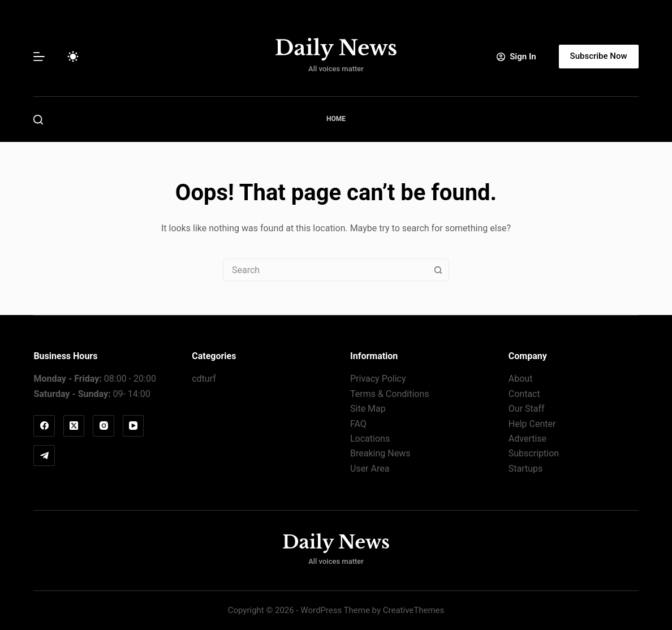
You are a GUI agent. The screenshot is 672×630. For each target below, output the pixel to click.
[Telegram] (44, 456)
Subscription (534, 453)
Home (336, 119)
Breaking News (380, 453)
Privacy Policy (378, 379)
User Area (370, 469)
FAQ (358, 424)
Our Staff (527, 409)
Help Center (532, 424)
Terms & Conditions (390, 394)
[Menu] (39, 57)
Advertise (527, 439)
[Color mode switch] (73, 57)
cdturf (204, 379)
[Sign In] (516, 57)
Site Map (368, 409)
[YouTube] (133, 426)
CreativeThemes (414, 610)
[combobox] (325, 270)
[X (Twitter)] (74, 426)
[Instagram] (104, 426)
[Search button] (438, 270)
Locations (370, 439)
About (521, 379)
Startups (526, 469)
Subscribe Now (599, 56)
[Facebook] (44, 426)
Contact (524, 394)
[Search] (38, 120)
